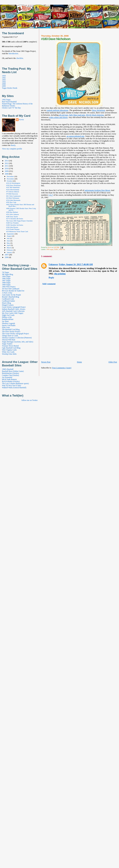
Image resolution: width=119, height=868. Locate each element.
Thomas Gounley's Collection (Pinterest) (17, 338)
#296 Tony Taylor (12, 217)
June (9, 241)
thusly (13, 145)
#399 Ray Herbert (12, 212)
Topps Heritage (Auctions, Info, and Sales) (18, 342)
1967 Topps (6, 281)
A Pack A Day (7, 293)
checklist (20, 58)
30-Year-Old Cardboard (11, 289)
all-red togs (64, 115)
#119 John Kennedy (13, 190)
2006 (7, 257)
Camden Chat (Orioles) (10, 375)
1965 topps (50, 249)
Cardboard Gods (8, 299)
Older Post (113, 362)
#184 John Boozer (12, 227)
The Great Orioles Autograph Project (16, 334)
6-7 (52, 195)
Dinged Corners (8, 305)
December (10, 176)
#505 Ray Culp (11, 202)
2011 (7, 166)
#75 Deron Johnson (13, 192)
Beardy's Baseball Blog (11, 297)
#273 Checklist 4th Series (15, 219)
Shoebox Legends (9, 323)
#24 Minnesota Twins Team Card (17, 232)
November (11, 179)
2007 (7, 255)
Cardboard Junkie (8, 301)
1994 (4, 82)
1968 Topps (6, 283)
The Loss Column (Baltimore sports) (15, 384)
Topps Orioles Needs (10, 88)
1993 (4, 80)
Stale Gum (6, 328)
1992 (4, 78)
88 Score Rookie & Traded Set (13, 291)
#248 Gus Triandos (13, 223)
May (9, 243)
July (8, 238)
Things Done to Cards (10, 336)
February (10, 250)
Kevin (21, 120)
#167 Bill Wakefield (13, 187)
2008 (4, 84)
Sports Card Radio (9, 325)
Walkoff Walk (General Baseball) (14, 388)
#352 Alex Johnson (13, 214)
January (10, 252)
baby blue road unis (77, 115)
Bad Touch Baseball (9, 102)
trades (56, 249)
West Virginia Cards (9, 350)
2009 (4, 86)
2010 (7, 169)
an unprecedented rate (76, 136)
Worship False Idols (9, 354)
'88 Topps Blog (8, 275)
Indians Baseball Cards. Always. (14, 309)
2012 (7, 163)
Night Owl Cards (8, 315)
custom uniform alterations (58, 110)
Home (79, 362)
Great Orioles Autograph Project (14, 307)
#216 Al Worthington (13, 183)
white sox (62, 249)
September (11, 234)
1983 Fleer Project (9, 287)
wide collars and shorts (58, 117)
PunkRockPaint (8, 319)
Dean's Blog (6, 303)
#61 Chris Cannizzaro (13, 196)
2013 (7, 161)
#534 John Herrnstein (13, 200)
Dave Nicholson (98, 110)
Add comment (49, 284)
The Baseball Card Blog (11, 330)
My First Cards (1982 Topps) (13, 313)
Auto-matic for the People (12, 295)
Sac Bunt (5, 321)
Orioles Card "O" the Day (11, 108)
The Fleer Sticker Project (11, 332)
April (9, 245)
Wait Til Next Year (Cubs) (12, 386)
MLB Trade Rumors (9, 379)
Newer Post (46, 362)
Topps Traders (7, 344)
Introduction (13, 54)
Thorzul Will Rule (9, 340)
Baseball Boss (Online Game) (13, 371)
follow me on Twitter (30, 400)
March (9, 248)
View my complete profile (12, 149)
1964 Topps (6, 277)
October (10, 181)
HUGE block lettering (95, 115)
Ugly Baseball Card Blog (11, 348)
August (9, 236)
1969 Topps (6, 285)
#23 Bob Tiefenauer (13, 198)
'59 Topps (6, 272)
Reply (51, 278)
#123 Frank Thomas (13, 229)
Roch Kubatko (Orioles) (11, 382)
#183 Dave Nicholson (13, 185)
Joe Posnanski (7, 377)
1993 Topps (6, 100)
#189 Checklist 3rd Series (15, 225)
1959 (4, 76)
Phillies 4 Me (7, 317)
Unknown (53, 264)
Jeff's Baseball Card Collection (13, 311)
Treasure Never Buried (10, 346)
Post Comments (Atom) (62, 368)
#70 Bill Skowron (12, 194)
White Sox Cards (8, 352)
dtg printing (60, 274)
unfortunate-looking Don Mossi (97, 190)
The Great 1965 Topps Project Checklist (19, 221)
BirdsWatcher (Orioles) (10, 373)
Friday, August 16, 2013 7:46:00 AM (76, 264)
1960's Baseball (8, 369)
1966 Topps (6, 279)
